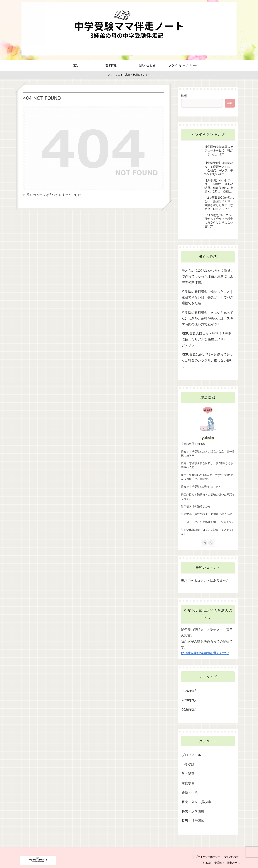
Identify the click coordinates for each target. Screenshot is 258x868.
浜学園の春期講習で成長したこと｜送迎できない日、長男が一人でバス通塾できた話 (207, 297)
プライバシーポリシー (207, 857)
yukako (208, 438)
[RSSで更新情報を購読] (211, 543)
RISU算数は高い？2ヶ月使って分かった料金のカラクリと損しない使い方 (207, 360)
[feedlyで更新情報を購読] (205, 543)
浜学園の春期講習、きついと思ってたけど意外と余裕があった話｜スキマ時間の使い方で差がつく (207, 318)
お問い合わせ (231, 857)
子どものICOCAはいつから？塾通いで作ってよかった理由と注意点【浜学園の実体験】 (208, 277)
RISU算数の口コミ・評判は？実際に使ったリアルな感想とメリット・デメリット (207, 339)
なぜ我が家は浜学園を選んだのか (205, 653)
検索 (184, 96)
